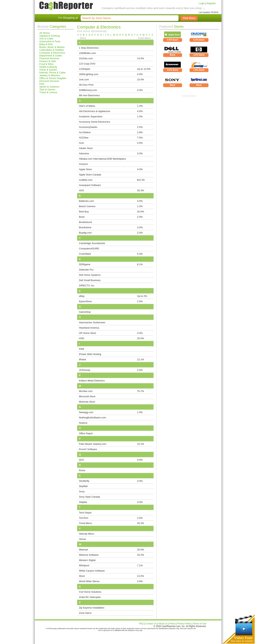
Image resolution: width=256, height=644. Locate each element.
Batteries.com (86, 201)
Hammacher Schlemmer (92, 322)
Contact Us (151, 624)
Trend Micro (86, 523)
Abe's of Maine (87, 106)
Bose (82, 217)
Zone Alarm (85, 613)
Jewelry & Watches (50, 75)
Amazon (84, 164)
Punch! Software (88, 449)
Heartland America (89, 328)
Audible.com (86, 180)
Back (173, 55)
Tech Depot (85, 513)
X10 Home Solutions (90, 592)
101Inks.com (86, 58)
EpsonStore (85, 301)
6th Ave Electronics (89, 95)
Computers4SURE (89, 249)
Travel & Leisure (48, 92)
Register (211, 3)
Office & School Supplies (53, 78)
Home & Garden (48, 70)
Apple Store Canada (90, 175)
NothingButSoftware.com (93, 418)
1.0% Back (199, 70)
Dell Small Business (90, 280)
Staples (83, 502)
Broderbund (85, 222)
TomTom (84, 518)
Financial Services (49, 58)
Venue (83, 539)
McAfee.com (86, 391)
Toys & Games (47, 90)
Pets (42, 84)
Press (172, 624)
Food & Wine (47, 64)
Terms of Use (200, 624)
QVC (82, 460)
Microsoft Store (87, 396)
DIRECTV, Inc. (87, 285)
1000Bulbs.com (88, 53)
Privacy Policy (184, 624)
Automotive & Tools (50, 41)
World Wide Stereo (89, 581)
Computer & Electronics (52, 53)
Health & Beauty (48, 67)
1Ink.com (84, 80)
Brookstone (85, 227)
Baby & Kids (46, 44)
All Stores (45, 33)
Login (202, 3)
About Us (163, 624)
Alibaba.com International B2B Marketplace (103, 159)
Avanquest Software (90, 185)
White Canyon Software (92, 571)
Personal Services (49, 81)
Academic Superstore (91, 116)
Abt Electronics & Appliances (95, 111)
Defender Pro (86, 270)
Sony (82, 491)
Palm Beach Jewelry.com (93, 444)
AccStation (85, 132)
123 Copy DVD (87, 64)
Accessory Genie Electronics (95, 122)
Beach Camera (87, 206)
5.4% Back (199, 40)
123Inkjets (85, 69)
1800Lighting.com (89, 74)
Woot (82, 576)
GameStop (85, 312)
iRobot (83, 359)
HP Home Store (88, 333)
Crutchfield (85, 254)
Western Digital (87, 560)
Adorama (84, 153)
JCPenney (85, 370)
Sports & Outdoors (50, 87)
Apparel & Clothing (50, 36)
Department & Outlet (51, 56)
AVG (82, 190)
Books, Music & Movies (52, 47)
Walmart (84, 550)
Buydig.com (85, 233)
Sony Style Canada (90, 497)
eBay (82, 296)
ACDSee (84, 138)
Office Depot (86, 433)
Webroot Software (89, 555)
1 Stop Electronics (89, 48)
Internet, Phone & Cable (53, 73)
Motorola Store (87, 402)
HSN (82, 338)
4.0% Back (173, 40)
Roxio (82, 470)
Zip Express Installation (92, 608)
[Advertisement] (189, 121)
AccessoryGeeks (88, 127)
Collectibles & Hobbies (52, 50)
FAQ (141, 624)
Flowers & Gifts (48, 61)
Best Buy (84, 212)
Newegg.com (86, 412)
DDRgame (85, 264)
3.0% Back (199, 55)
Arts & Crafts (46, 39)
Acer (82, 143)
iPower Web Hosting (90, 354)
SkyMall (83, 486)
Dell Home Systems (90, 275)
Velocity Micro (87, 534)
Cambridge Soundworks (92, 243)
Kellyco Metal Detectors (92, 381)
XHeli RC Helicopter (90, 597)
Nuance (83, 423)
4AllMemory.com (88, 90)
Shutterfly (84, 481)
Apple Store (85, 169)
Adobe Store (86, 148)
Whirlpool (84, 565)
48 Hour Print (86, 85)
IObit (82, 349)
